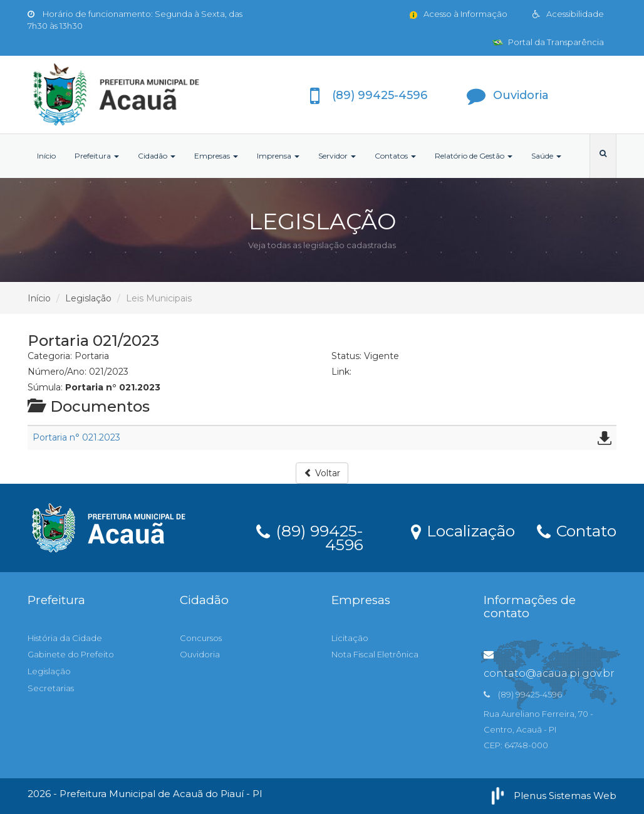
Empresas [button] (216, 156)
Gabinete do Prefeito (71, 654)
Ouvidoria (200, 654)
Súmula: (45, 387)
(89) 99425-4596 (310, 536)
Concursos (201, 638)
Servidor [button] (337, 156)
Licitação (350, 638)
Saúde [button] (546, 156)
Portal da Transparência (548, 42)
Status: (346, 356)
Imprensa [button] (278, 156)
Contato (577, 530)
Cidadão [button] (157, 156)
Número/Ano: (57, 372)
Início (46, 156)
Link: (341, 372)
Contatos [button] (395, 156)
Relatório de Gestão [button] (474, 156)
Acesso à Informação (458, 14)
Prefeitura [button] (97, 156)
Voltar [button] (322, 473)
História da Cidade (65, 638)
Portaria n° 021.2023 (76, 437)
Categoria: (50, 356)
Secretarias (51, 688)
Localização (463, 530)
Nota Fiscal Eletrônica (375, 654)
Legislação (88, 298)
